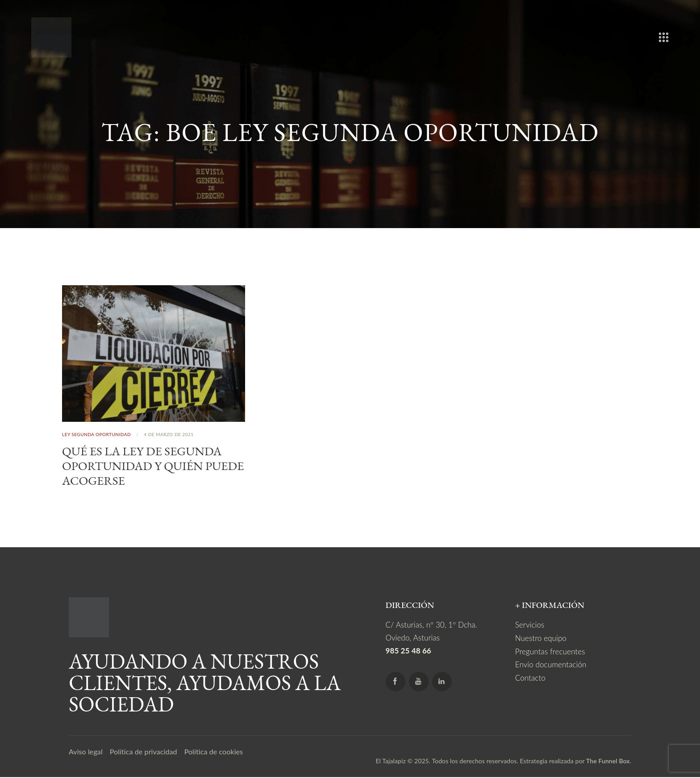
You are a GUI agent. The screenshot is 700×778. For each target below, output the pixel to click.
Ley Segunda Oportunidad (96, 434)
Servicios (530, 626)
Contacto (530, 678)
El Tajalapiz (390, 762)
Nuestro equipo (541, 639)
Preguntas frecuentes (550, 652)
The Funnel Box (608, 762)
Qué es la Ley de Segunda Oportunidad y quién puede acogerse (144, 466)
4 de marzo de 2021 (169, 434)
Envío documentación (551, 665)
